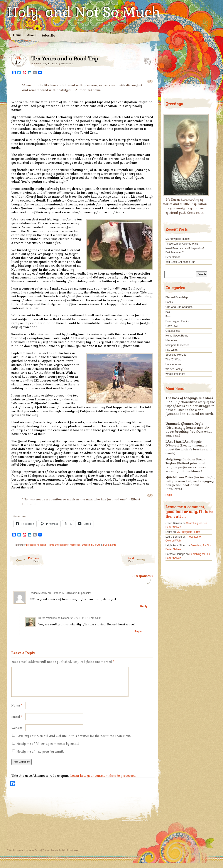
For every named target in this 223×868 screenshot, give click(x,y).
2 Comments (109, 545)
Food (168, 317)
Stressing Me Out (91, 545)
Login (169, 495)
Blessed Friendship (36, 545)
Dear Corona (173, 257)
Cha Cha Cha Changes (179, 307)
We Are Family (174, 369)
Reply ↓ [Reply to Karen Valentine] (139, 631)
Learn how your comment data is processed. (103, 781)
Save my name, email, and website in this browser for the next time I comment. (74, 741)
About (31, 35)
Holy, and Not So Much (84, 12)
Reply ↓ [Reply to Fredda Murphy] (145, 606)
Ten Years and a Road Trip (146, 60)
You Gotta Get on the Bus (180, 262)
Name (17, 711)
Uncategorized (174, 364)
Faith (168, 312)
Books (169, 302)
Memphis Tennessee (177, 345)
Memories (75, 545)
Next (142, 559)
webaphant (67, 63)
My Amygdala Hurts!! (178, 239)
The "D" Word (173, 360)
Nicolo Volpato (70, 855)
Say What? (172, 350)
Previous (24, 559)
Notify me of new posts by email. (40, 757)
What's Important (175, 374)
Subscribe (48, 35)
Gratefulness (173, 331)
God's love (172, 326)
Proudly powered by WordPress (24, 855)
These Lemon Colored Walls (182, 244)
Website (17, 733)
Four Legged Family (177, 321)
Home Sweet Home (58, 545)
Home (17, 35)
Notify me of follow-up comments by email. (48, 749)
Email (17, 722)
